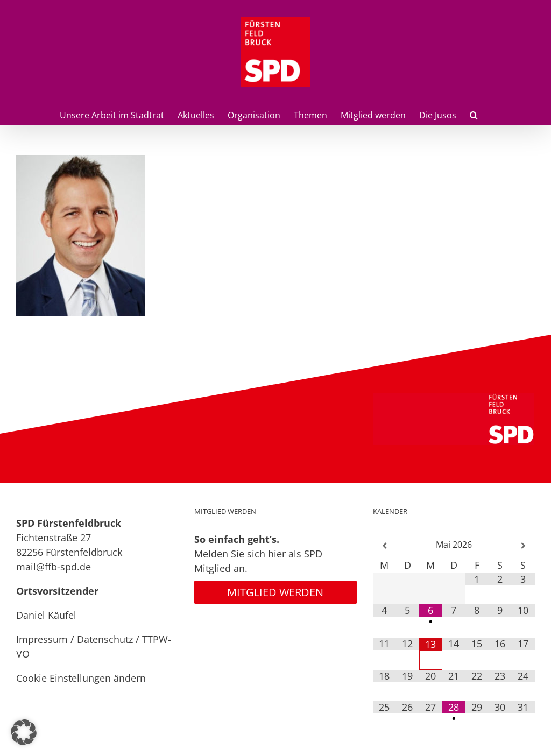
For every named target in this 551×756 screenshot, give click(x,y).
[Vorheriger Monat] (384, 546)
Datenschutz (105, 639)
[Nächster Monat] (523, 546)
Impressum (42, 639)
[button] (474, 114)
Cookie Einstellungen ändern (81, 678)
